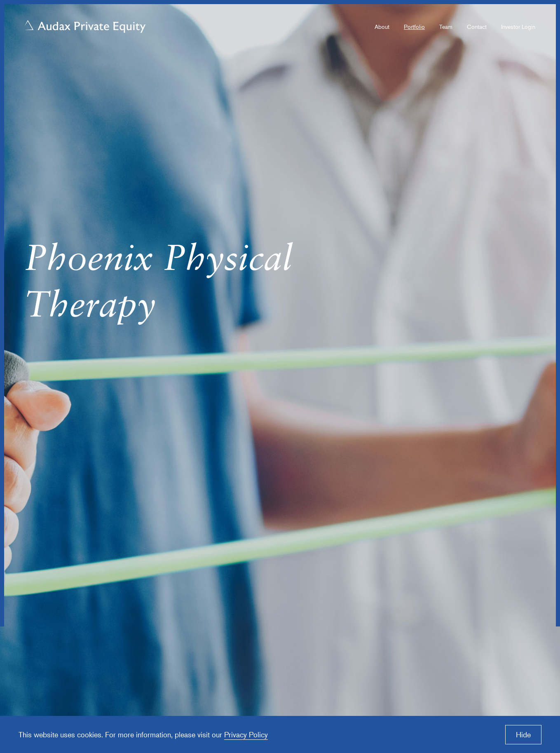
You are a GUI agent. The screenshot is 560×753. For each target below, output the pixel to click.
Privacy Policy (246, 734)
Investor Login (518, 27)
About (382, 27)
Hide (523, 734)
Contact (477, 27)
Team (446, 27)
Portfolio (414, 27)
